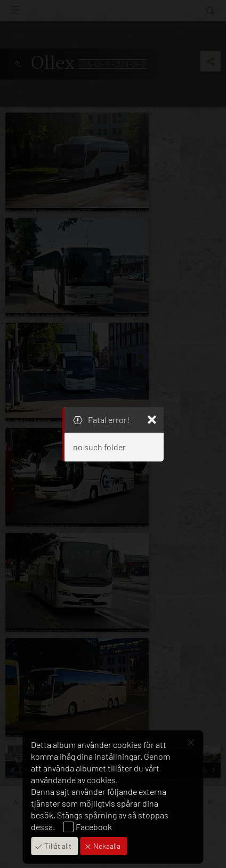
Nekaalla (106, 846)
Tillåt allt (57, 846)
